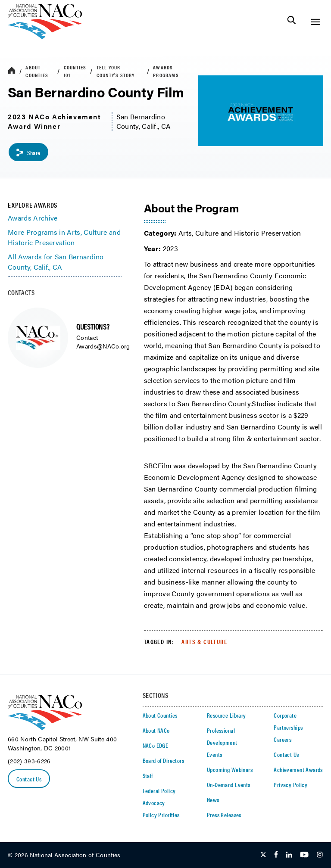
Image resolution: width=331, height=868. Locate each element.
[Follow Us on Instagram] (320, 855)
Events (215, 754)
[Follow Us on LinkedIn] (289, 855)
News (213, 800)
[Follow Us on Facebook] (276, 855)
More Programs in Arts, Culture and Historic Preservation (64, 237)
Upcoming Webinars (230, 769)
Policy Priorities (161, 815)
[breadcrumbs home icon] (12, 71)
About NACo (156, 730)
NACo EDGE (156, 745)
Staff (148, 775)
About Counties (37, 71)
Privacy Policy (290, 784)
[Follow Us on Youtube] (304, 855)
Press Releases (224, 815)
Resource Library (226, 715)
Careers (283, 739)
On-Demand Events (229, 784)
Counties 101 (75, 71)
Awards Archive (33, 218)
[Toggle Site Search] (292, 22)
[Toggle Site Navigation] (315, 22)
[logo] (45, 37)
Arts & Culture (204, 641)
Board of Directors (164, 760)
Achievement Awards (298, 769)
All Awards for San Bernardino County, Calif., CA (56, 262)
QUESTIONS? (93, 326)
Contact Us (29, 779)
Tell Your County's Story (116, 71)
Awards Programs (166, 71)
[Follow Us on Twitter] (263, 855)
